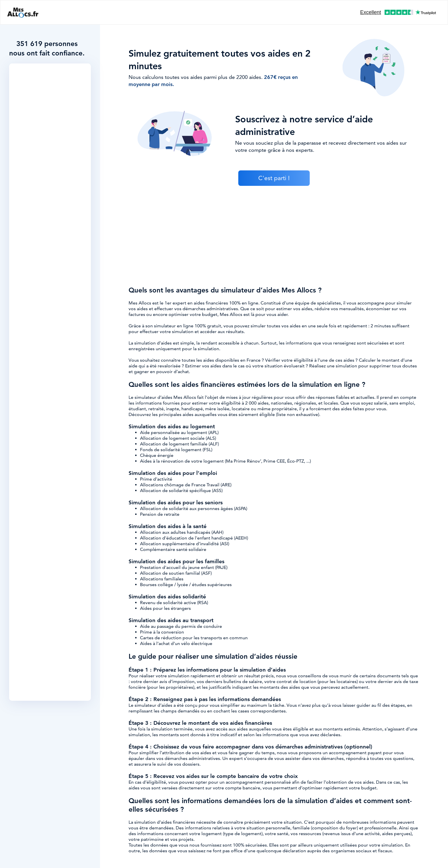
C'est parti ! (274, 178)
